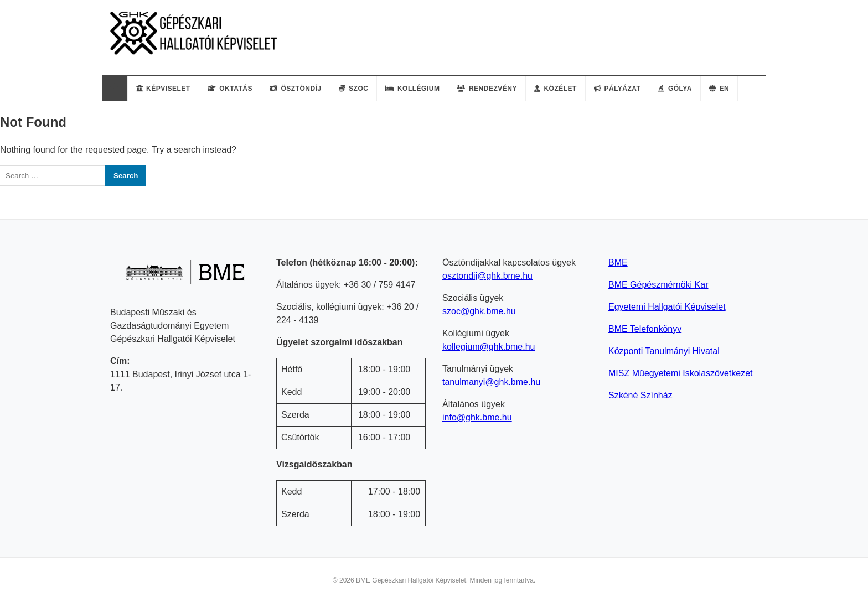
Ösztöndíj (296, 89)
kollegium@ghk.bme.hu (489, 347)
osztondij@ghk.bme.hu (487, 276)
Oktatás (230, 89)
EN (719, 89)
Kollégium (412, 89)
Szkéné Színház (640, 395)
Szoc (354, 89)
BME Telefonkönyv (645, 329)
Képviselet (163, 89)
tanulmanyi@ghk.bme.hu (491, 382)
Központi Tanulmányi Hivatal (664, 351)
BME (618, 262)
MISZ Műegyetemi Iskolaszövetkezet (681, 373)
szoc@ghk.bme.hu (479, 311)
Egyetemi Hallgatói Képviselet (667, 307)
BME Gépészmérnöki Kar (658, 285)
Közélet (556, 89)
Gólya (675, 89)
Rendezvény (487, 89)
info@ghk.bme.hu (477, 417)
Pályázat (618, 89)
